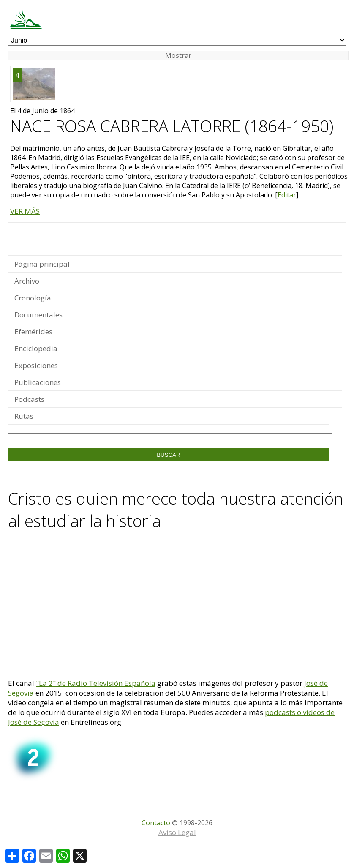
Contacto (156, 823)
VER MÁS (25, 211)
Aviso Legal (177, 832)
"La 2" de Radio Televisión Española (96, 683)
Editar (287, 195)
